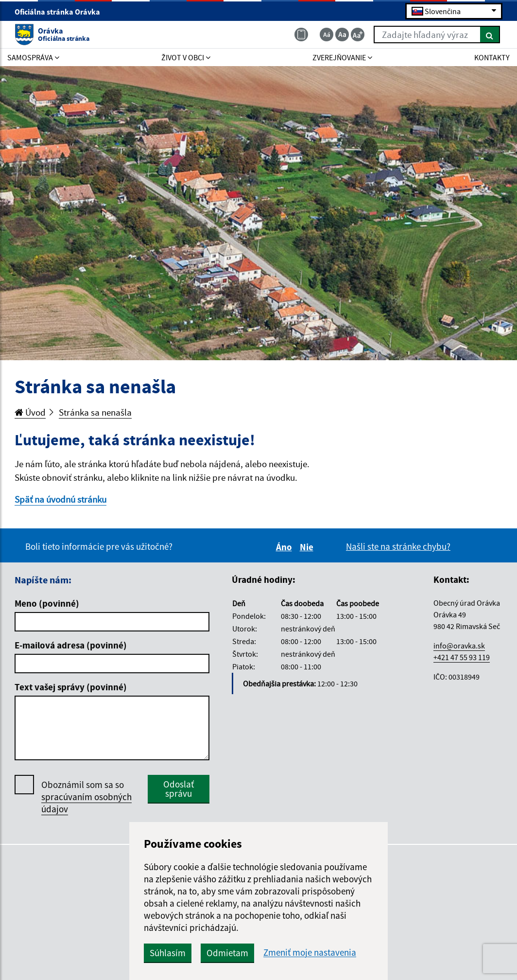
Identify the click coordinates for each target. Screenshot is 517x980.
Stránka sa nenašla (95, 412)
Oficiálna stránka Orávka (61, 12)
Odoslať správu (179, 789)
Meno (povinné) (47, 603)
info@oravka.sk (459, 646)
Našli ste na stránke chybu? (398, 546)
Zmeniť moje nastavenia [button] (310, 953)
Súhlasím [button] (168, 953)
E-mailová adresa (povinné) (71, 645)
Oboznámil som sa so (86, 797)
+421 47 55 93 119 (462, 657)
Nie (308, 547)
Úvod (30, 412)
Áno (285, 547)
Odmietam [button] (227, 953)
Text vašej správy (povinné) (71, 687)
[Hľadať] (490, 35)
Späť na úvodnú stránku (60, 499)
